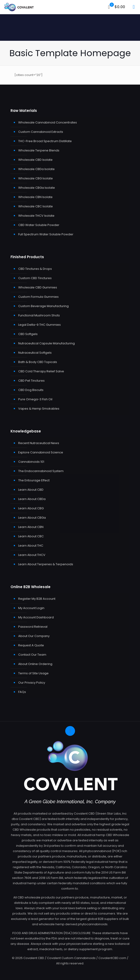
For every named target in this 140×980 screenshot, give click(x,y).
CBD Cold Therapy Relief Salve (41, 371)
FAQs (22, 692)
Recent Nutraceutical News (39, 443)
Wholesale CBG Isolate (36, 178)
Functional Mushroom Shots (39, 315)
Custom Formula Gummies (38, 297)
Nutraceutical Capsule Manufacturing (47, 343)
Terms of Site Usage (33, 673)
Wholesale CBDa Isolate (36, 169)
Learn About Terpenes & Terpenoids (46, 564)
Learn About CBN (31, 527)
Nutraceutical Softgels (35, 353)
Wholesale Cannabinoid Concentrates (48, 122)
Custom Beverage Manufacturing (43, 306)
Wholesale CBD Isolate (35, 160)
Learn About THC (31, 546)
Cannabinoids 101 (31, 462)
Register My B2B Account (37, 599)
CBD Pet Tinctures (31, 381)
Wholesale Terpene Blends (39, 150)
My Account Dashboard (36, 617)
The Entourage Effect (34, 480)
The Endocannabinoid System (41, 471)
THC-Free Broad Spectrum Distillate (45, 141)
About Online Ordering (35, 664)
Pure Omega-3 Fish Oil (35, 399)
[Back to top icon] (70, 731)
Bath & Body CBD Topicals (38, 362)
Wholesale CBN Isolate (35, 197)
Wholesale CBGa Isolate (37, 188)
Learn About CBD (31, 490)
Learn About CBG (31, 508)
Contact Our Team (32, 655)
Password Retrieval (33, 627)
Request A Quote (31, 645)
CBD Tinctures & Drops (35, 269)
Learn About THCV (32, 555)
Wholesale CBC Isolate (36, 206)
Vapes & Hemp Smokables (39, 409)
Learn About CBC (31, 536)
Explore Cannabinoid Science (41, 452)
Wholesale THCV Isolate (36, 216)
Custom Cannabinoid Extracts (41, 132)
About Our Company (34, 636)
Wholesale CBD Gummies (38, 287)
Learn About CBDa (32, 499)
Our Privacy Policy (32, 683)
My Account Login (31, 608)
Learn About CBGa (32, 518)
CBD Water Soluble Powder (39, 225)
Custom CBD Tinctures (35, 278)
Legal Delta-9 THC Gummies (39, 325)
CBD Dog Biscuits (31, 390)
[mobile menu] (134, 7)
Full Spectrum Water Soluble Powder (46, 234)
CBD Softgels (28, 334)
